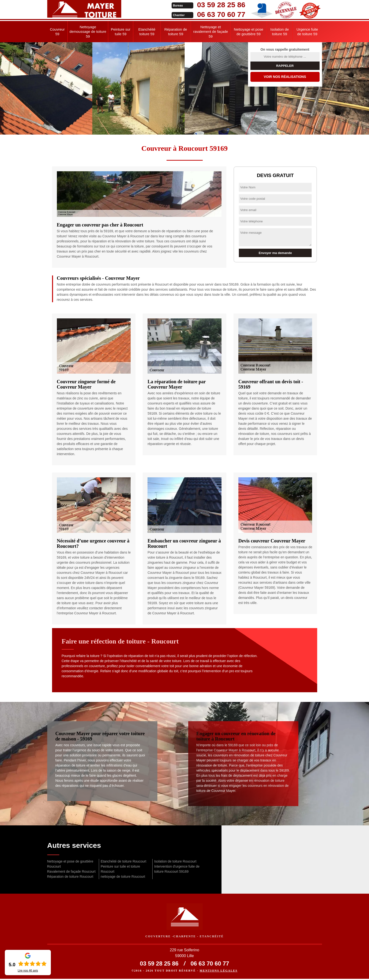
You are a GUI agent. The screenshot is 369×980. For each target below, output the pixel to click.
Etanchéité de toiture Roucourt (124, 861)
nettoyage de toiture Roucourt (123, 877)
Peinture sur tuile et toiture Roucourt (120, 869)
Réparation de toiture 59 (176, 32)
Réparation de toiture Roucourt (70, 877)
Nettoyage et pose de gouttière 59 (248, 32)
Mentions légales (218, 972)
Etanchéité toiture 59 (147, 32)
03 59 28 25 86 (180, 5)
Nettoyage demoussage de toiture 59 (88, 32)
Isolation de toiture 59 (280, 32)
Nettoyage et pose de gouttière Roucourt (70, 864)
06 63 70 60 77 (180, 14)
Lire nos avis (28, 971)
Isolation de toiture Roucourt (175, 861)
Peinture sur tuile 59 (121, 32)
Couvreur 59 (57, 32)
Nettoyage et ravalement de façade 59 (211, 32)
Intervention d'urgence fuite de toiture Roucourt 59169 (177, 869)
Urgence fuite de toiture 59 (307, 32)
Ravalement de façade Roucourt (71, 871)
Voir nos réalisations (285, 77)
